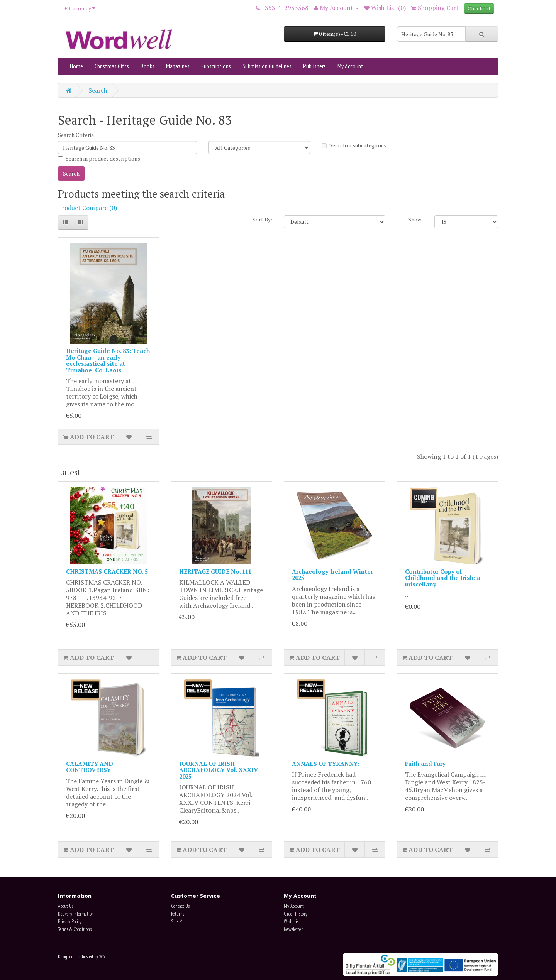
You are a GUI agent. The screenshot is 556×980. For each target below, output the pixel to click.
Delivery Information (76, 914)
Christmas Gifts (112, 66)
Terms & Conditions (75, 929)
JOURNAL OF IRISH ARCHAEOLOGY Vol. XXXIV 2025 (219, 770)
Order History (296, 914)
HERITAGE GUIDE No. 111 (215, 571)
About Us (66, 906)
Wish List (292, 922)
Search (98, 90)
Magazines (178, 66)
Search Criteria (76, 135)
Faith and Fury (425, 764)
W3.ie (104, 957)
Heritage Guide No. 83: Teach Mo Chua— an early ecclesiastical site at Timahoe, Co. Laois (108, 360)
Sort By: (262, 219)
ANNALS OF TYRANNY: (326, 764)
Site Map (179, 922)
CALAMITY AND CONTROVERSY (90, 767)
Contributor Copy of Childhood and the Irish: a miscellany (443, 578)
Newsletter (293, 929)
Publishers (314, 66)
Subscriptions (216, 66)
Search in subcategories (354, 145)
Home (76, 66)
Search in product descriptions (99, 158)
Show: (415, 219)
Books (147, 66)
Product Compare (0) (87, 208)
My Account (350, 66)
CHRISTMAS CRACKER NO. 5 (107, 571)
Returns (178, 914)
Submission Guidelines (267, 66)
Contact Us (180, 906)
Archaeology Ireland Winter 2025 (332, 575)
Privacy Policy (70, 922)
